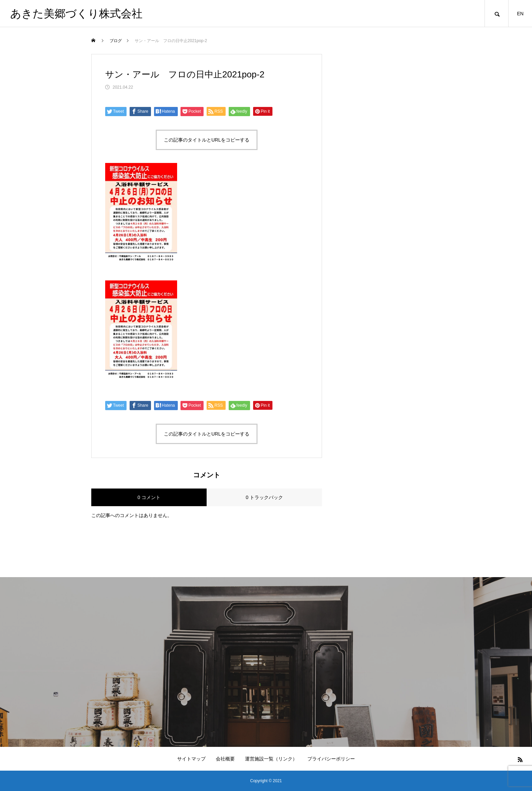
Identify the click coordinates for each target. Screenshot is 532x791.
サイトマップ (191, 759)
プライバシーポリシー (331, 759)
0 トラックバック (264, 497)
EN (520, 14)
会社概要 (225, 759)
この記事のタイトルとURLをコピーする (207, 140)
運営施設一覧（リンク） (271, 759)
